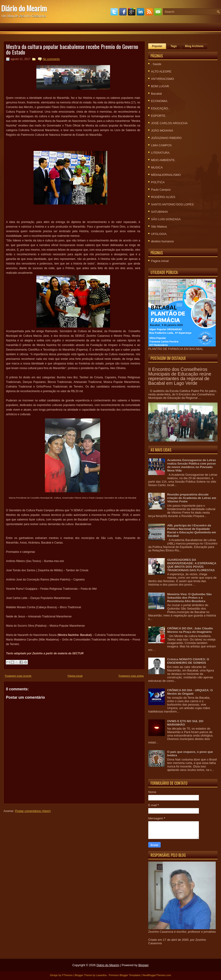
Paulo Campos (161, 190)
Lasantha (101, 975)
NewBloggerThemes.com (157, 975)
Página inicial (75, 676)
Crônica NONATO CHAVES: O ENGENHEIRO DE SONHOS (188, 661)
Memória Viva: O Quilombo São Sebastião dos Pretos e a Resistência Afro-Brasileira (189, 598)
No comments (51, 59)
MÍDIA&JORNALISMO (166, 175)
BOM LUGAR (160, 86)
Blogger (144, 965)
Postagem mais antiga (131, 676)
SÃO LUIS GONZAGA (166, 219)
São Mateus (159, 227)
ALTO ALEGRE (161, 71)
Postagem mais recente (18, 676)
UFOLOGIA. (159, 234)
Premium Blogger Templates (125, 975)
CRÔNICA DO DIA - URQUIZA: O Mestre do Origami (190, 692)
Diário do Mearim (24, 8)
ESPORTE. (159, 116)
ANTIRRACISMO (163, 79)
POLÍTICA (158, 182)
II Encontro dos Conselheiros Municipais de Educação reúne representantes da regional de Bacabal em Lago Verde (180, 376)
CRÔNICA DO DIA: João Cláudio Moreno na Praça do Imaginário (190, 630)
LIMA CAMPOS (161, 145)
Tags (174, 46)
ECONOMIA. (160, 101)
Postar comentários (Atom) (33, 811)
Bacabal (156, 94)
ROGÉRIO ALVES (163, 197)
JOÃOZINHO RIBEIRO (166, 138)
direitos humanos (162, 241)
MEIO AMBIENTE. (163, 160)
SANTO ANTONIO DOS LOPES (172, 204)
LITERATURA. (161, 153)
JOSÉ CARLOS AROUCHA (169, 123)
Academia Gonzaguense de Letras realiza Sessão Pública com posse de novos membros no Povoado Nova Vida (192, 465)
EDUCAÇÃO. (160, 108)
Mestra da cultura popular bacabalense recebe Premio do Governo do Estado (72, 49)
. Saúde (156, 64)
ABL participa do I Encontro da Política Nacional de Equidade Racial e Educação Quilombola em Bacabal (192, 531)
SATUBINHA (159, 212)
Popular (157, 46)
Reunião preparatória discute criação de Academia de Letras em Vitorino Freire (192, 498)
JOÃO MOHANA (162, 131)
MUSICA (157, 167)
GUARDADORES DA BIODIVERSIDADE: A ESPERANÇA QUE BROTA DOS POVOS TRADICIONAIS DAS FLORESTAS (192, 565)
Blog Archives (194, 46)
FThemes (67, 975)
